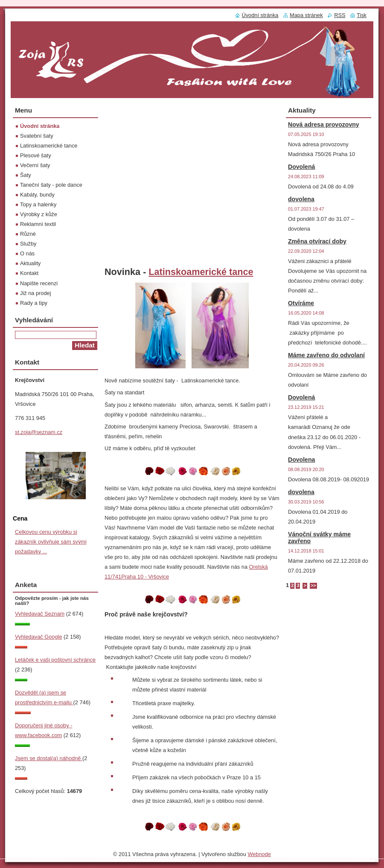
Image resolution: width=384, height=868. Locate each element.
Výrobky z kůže (39, 214)
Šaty (26, 175)
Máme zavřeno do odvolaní (326, 355)
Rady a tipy (34, 303)
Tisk (362, 15)
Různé (28, 234)
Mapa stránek (306, 15)
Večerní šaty (35, 165)
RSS (340, 15)
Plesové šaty (36, 155)
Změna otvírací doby (317, 241)
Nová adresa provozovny (324, 124)
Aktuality (30, 263)
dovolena (301, 199)
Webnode (259, 854)
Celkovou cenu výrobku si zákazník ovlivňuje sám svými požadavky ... (51, 542)
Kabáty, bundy (37, 195)
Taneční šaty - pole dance (51, 185)
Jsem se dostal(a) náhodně (49, 758)
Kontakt (29, 273)
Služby (28, 244)
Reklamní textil (38, 224)
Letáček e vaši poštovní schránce (55, 660)
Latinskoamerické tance (201, 272)
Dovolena (301, 460)
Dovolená (301, 167)
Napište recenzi (39, 283)
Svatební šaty (37, 136)
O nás (27, 253)
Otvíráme (301, 303)
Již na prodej (36, 293)
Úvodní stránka (40, 126)
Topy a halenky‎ (38, 204)
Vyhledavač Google (39, 637)
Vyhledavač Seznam (40, 614)
